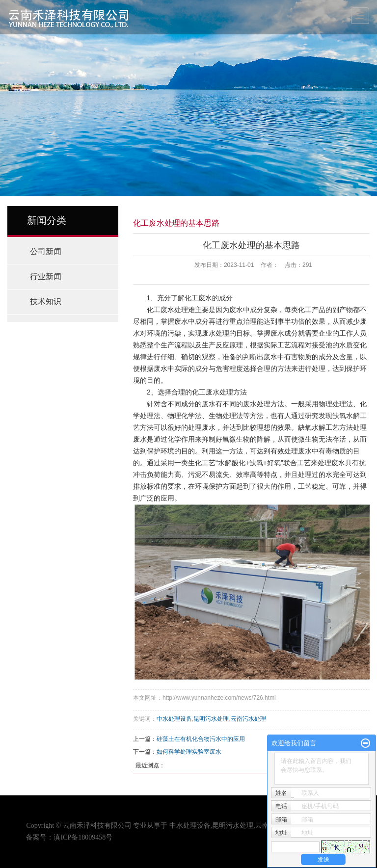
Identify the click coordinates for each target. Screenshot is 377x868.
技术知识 (46, 302)
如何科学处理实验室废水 (189, 752)
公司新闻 (46, 251)
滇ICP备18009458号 (83, 837)
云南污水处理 (248, 719)
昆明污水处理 (211, 719)
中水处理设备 (174, 719)
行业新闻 (46, 276)
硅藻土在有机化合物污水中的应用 (201, 739)
